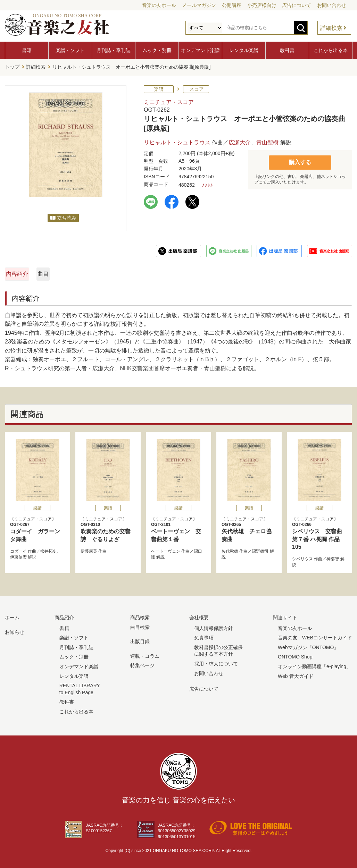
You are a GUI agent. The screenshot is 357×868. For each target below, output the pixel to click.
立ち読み (67, 216)
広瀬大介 (240, 141)
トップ (12, 66)
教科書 (287, 50)
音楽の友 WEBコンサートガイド (315, 636)
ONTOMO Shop (295, 655)
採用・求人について (216, 662)
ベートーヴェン (166, 550)
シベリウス (302, 557)
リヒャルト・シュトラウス (177, 141)
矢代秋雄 (230, 550)
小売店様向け (262, 5)
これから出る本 (331, 50)
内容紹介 (38, 272)
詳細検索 (331, 28)
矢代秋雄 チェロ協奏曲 (249, 530)
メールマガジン (199, 5)
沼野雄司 (260, 550)
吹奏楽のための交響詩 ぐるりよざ (108, 530)
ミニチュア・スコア (169, 100)
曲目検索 (140, 625)
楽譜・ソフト (70, 50)
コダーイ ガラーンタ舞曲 (38, 530)
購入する (300, 160)
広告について (297, 5)
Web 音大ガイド (296, 674)
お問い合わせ (332, 5)
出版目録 (140, 640)
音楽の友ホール (159, 5)
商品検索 (140, 616)
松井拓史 (49, 550)
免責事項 (204, 636)
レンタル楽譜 (244, 50)
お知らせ (15, 630)
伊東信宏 (18, 555)
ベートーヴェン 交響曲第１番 (178, 530)
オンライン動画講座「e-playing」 (314, 664)
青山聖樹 (267, 141)
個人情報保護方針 (214, 626)
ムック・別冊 (157, 50)
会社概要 (199, 616)
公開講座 (232, 5)
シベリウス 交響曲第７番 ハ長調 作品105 (319, 534)
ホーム (12, 616)
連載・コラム (145, 654)
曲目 (114, 272)
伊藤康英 (89, 550)
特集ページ (142, 664)
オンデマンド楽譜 (200, 50)
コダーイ (18, 550)
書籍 (27, 50)
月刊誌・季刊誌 (114, 50)
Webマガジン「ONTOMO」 (308, 645)
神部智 (333, 557)
